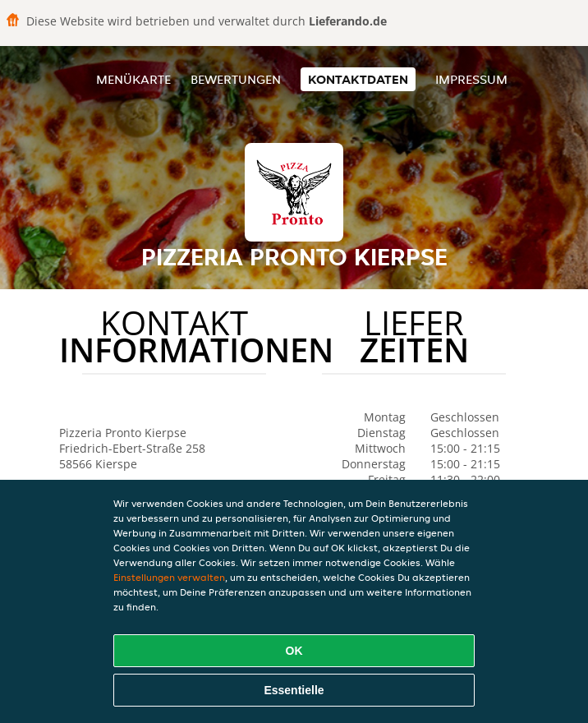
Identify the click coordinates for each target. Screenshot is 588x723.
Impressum (471, 79)
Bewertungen (236, 79)
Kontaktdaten (358, 79)
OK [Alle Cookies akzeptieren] (294, 651)
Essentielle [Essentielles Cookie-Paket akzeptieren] (294, 690)
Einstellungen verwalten (169, 577)
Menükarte (133, 79)
